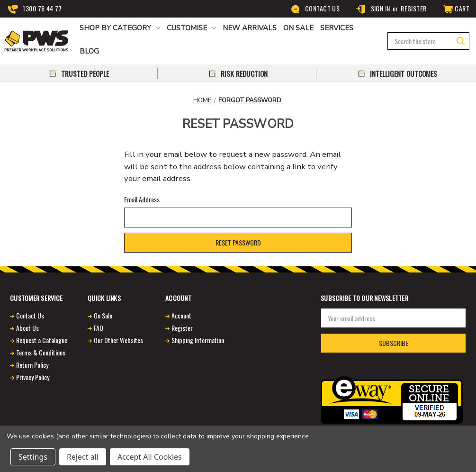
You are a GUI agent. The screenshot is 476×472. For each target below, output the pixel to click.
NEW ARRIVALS (250, 28)
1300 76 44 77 (35, 9)
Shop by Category (120, 28)
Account (181, 315)
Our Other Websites (118, 340)
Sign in (373, 9)
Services (337, 28)
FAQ (99, 328)
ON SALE (298, 28)
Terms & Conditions (41, 352)
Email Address (142, 199)
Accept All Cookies (150, 457)
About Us (27, 328)
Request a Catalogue (42, 340)
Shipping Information (198, 340)
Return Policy (32, 365)
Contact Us (315, 9)
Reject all (83, 457)
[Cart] (456, 9)
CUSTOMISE (191, 28)
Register (413, 8)
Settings (33, 457)
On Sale (103, 315)
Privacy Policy (33, 377)
